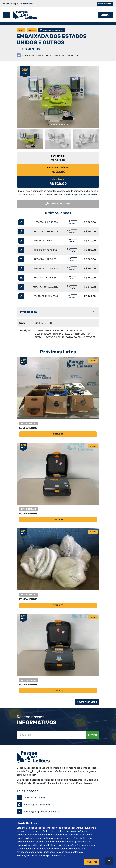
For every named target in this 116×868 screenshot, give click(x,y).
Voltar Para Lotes (87, 702)
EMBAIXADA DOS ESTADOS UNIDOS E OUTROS (52, 39)
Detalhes (58, 434)
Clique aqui (27, 4)
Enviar (92, 735)
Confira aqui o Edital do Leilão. (81, 194)
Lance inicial (58, 156)
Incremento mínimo (58, 168)
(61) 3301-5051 (38, 798)
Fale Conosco (28, 791)
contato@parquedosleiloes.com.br (42, 812)
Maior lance (58, 179)
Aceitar (92, 862)
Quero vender (105, 4)
